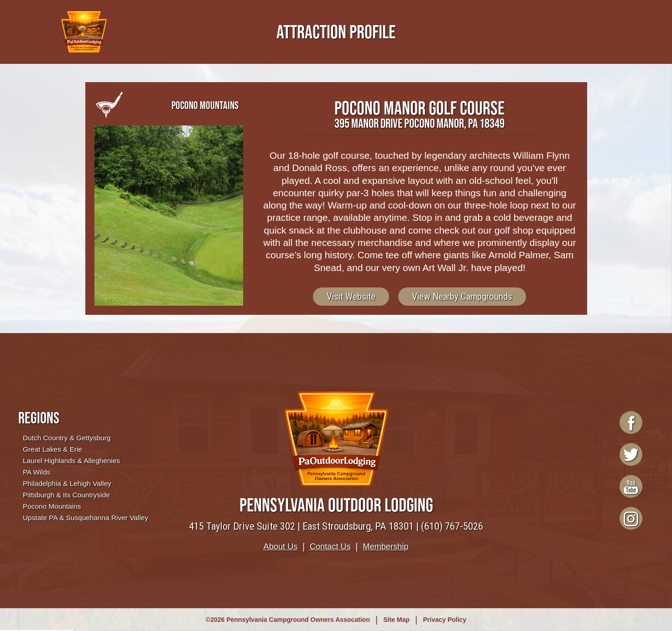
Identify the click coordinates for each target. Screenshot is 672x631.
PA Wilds (36, 472)
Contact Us (330, 547)
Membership (385, 547)
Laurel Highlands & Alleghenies (71, 461)
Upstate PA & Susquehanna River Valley (86, 518)
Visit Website (351, 297)
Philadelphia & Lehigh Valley (67, 483)
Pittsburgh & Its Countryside (66, 495)
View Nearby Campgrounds (462, 297)
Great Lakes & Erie (52, 449)
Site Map (396, 620)
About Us (281, 547)
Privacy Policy (445, 620)
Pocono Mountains (52, 506)
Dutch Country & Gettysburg (67, 438)
